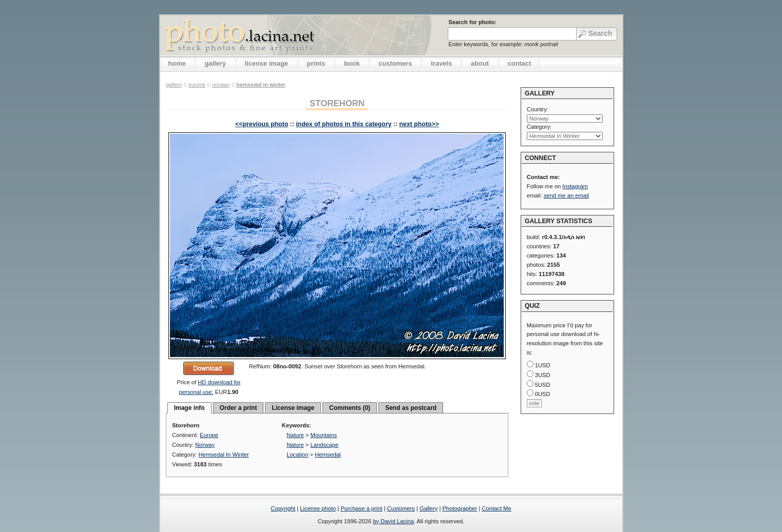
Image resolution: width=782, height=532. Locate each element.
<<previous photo (262, 124)
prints (316, 63)
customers (395, 63)
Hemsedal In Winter (261, 85)
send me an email (566, 195)
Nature (295, 435)
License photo (318, 508)
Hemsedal (328, 455)
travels (442, 63)
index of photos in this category (344, 124)
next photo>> (419, 124)
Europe (197, 85)
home (177, 63)
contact (520, 63)
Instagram (575, 186)
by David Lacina (393, 521)
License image (293, 408)
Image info (189, 408)
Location (297, 455)
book (352, 63)
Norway (221, 85)
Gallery (428, 508)
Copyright (283, 508)
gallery (215, 63)
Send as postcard (411, 408)
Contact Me (496, 508)
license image (266, 63)
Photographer (460, 508)
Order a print (239, 408)
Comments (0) (350, 408)
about (480, 63)
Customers (401, 508)
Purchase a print (361, 508)
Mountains (324, 435)
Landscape (325, 445)
